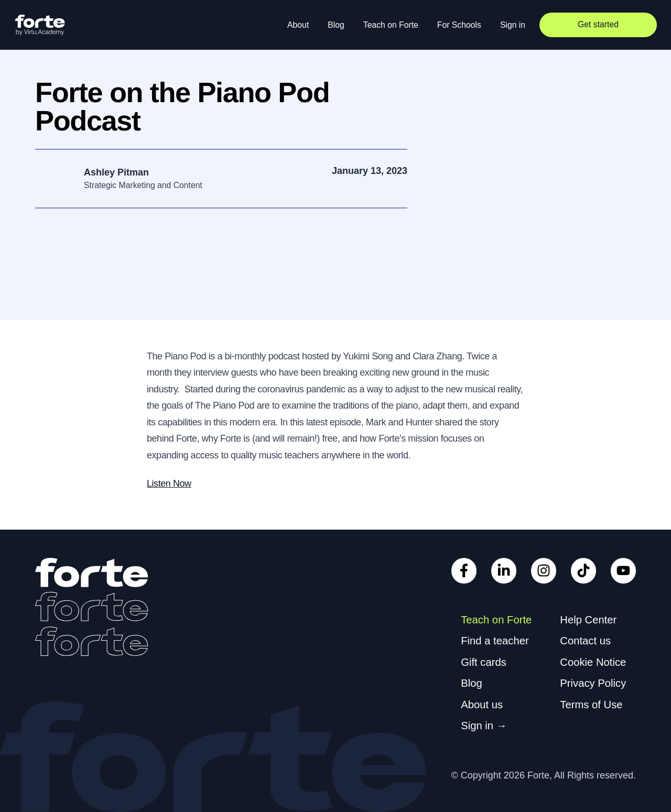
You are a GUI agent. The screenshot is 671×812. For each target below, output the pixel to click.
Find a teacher (495, 641)
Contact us (585, 641)
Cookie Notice (593, 662)
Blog (336, 25)
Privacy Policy (593, 683)
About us (482, 705)
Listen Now (169, 484)
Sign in (513, 25)
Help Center (588, 620)
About (298, 25)
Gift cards (484, 662)
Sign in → (484, 726)
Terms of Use (591, 705)
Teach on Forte (391, 25)
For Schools (459, 25)
